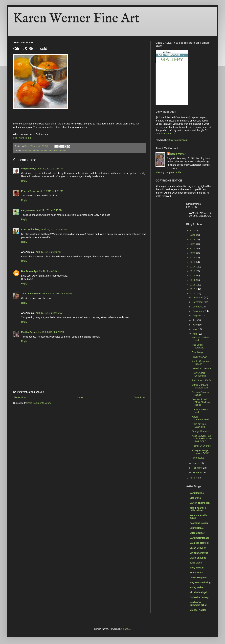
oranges (44, 151)
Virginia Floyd (29, 169)
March (196, 463)
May (195, 329)
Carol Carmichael (199, 538)
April (195, 334)
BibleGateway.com (178, 140)
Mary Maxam (197, 568)
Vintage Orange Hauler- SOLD (200, 452)
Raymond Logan (199, 523)
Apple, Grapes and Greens (202, 363)
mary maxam (28, 210)
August (196, 316)
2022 (193, 244)
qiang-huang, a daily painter (198, 509)
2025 (193, 230)
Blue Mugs (197, 352)
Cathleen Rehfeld (199, 543)
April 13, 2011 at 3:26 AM (54, 229)
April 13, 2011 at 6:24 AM (47, 271)
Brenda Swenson (199, 553)
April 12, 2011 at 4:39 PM (50, 191)
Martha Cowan (29, 332)
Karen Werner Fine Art (76, 19)
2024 (193, 235)
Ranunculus (198, 458)
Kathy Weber (197, 587)
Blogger (126, 629)
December (198, 298)
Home (80, 397)
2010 (193, 478)
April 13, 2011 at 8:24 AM (59, 294)
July (195, 320)
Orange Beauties (201, 431)
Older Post (139, 397)
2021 (193, 248)
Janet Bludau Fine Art (33, 294)
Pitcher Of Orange (201, 446)
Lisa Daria (195, 498)
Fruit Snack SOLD (201, 380)
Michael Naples (198, 610)
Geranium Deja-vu (201, 368)
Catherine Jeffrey (199, 597)
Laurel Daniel (197, 528)
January (197, 472)
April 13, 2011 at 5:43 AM (48, 252)
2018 (193, 262)
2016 (193, 271)
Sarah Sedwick (198, 548)
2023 (193, 240)
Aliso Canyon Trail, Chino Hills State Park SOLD (202, 439)
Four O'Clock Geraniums (199, 374)
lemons (35, 151)
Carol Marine (197, 493)
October (197, 307)
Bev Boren (27, 271)
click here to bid (22, 138)
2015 (193, 276)
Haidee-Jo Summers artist (198, 604)
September (199, 311)
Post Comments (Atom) (39, 403)
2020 (193, 253)
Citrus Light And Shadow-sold (200, 386)
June (195, 325)
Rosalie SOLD (199, 357)
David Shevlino (198, 558)
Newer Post (20, 397)
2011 (193, 294)
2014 (193, 280)
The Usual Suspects (198, 346)
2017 (193, 267)
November (198, 302)
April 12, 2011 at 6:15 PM (49, 210)
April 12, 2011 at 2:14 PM (50, 169)
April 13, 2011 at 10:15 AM (49, 313)
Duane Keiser (197, 533)
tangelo (62, 151)
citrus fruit (26, 151)
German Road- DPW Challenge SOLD (201, 402)
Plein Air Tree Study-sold (199, 425)
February (198, 468)
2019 (193, 258)
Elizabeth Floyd (198, 592)
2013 (193, 285)
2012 (193, 289)
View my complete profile (168, 172)
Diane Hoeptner (198, 578)
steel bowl (53, 151)
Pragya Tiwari (29, 191)
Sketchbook (196, 573)
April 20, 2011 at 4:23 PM (51, 332)
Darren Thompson (200, 503)
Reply (24, 181)
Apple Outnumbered (200, 418)
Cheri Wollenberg (31, 229)
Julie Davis (196, 563)
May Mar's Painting (200, 583)
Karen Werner (178, 154)
